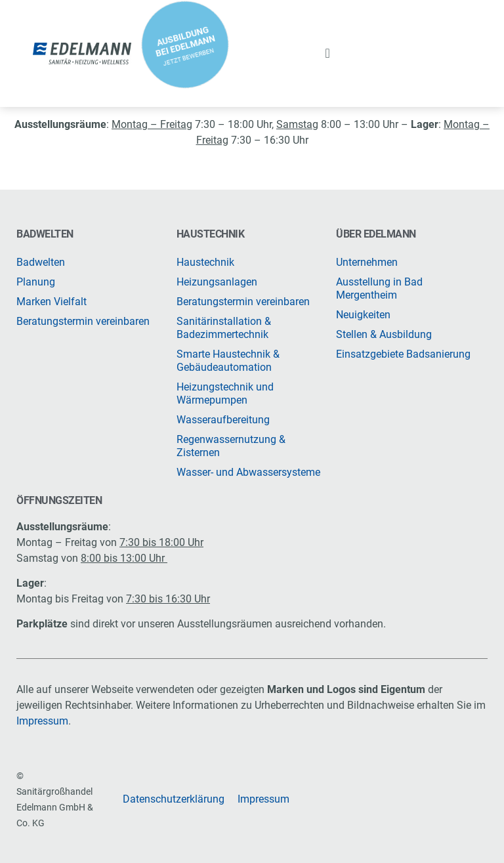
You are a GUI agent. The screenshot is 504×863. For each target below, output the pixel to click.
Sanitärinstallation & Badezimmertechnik (224, 328)
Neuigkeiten (363, 315)
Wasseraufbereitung (223, 420)
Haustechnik (205, 262)
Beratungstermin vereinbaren (83, 321)
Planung (36, 282)
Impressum (42, 721)
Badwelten (41, 262)
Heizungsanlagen (217, 282)
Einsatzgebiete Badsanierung (403, 354)
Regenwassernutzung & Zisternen (231, 446)
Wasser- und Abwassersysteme (248, 472)
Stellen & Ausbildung (384, 334)
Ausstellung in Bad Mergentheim (379, 288)
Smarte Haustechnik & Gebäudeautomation (228, 361)
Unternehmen (367, 262)
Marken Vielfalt (52, 302)
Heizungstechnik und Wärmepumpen (225, 393)
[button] (328, 53)
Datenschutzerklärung (174, 799)
